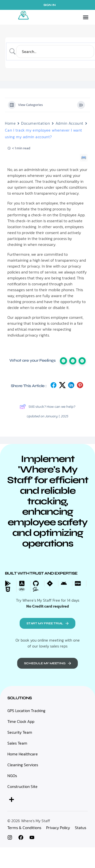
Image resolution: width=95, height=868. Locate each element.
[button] (86, 17)
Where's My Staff (36, 821)
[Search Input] (55, 51)
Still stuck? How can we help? (47, 407)
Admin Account (69, 123)
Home (10, 123)
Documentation (35, 123)
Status (81, 828)
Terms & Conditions (24, 828)
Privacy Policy (58, 828)
